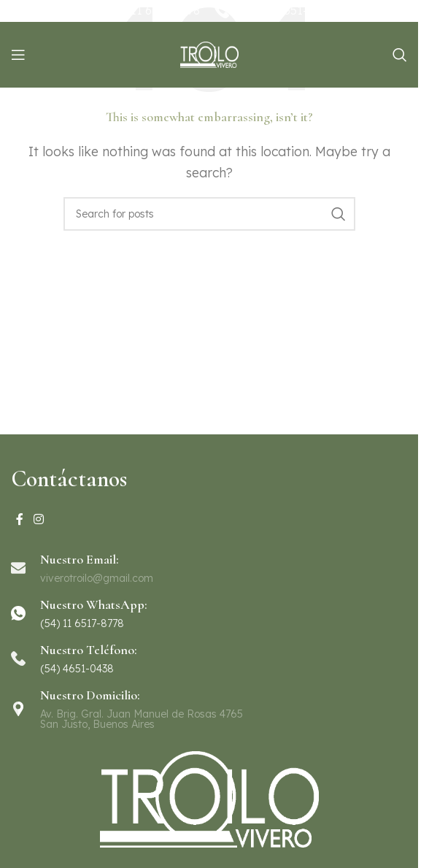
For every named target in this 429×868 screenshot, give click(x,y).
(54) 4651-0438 (77, 669)
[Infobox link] (209, 613)
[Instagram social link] (38, 520)
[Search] (400, 55)
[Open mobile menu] (18, 55)
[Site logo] (209, 53)
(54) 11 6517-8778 (152, 10)
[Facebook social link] (20, 520)
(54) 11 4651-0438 (286, 10)
